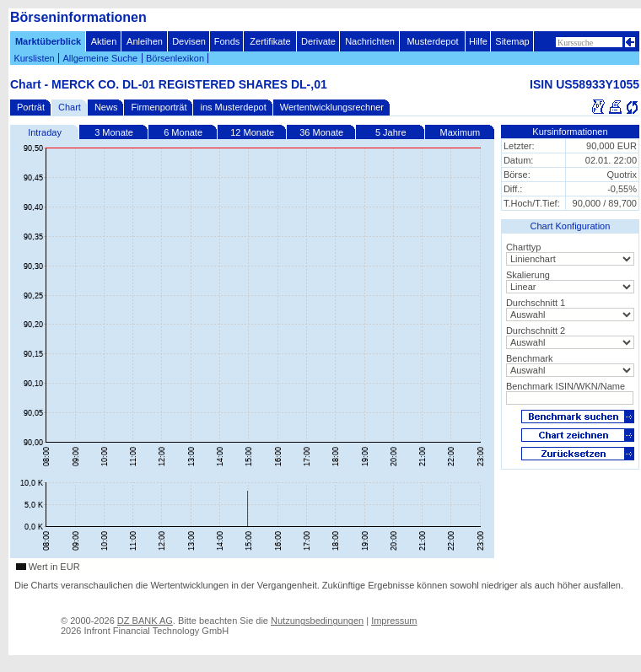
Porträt (31, 107)
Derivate (318, 41)
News (106, 107)
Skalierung (528, 275)
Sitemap (512, 41)
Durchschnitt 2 (536, 331)
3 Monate (114, 132)
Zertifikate (270, 41)
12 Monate (252, 132)
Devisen (189, 41)
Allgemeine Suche (100, 58)
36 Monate (321, 132)
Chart (70, 107)
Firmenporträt (159, 107)
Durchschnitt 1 (536, 303)
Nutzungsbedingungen (317, 621)
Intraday (45, 132)
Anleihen (145, 41)
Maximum (461, 132)
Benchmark (530, 358)
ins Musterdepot (233, 107)
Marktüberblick (48, 41)
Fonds (227, 41)
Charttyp (524, 247)
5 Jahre (391, 132)
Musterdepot (432, 41)
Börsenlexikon (175, 58)
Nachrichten (370, 41)
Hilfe (478, 41)
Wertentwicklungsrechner (332, 107)
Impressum (394, 621)
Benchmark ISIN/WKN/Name (566, 386)
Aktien (104, 41)
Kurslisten (34, 58)
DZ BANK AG (145, 621)
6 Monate (183, 132)
